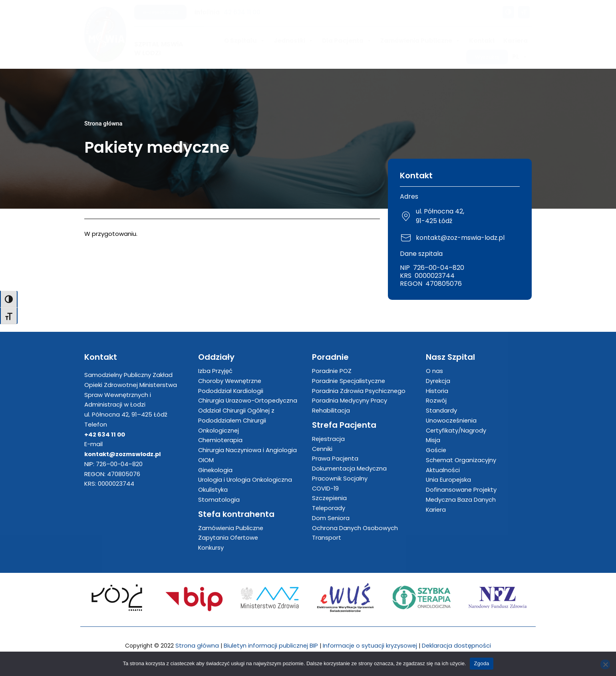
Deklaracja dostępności (457, 645)
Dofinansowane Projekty (462, 490)
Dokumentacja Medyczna (350, 468)
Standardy (441, 410)
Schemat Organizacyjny (461, 460)
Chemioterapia (221, 440)
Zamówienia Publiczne (420, 41)
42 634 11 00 (242, 12)
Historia (437, 391)
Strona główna (104, 124)
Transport (327, 538)
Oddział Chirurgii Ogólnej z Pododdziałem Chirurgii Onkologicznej (237, 420)
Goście (436, 450)
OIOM (206, 460)
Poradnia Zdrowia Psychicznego (359, 391)
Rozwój (436, 401)
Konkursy (211, 547)
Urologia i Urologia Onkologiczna (245, 480)
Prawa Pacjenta (335, 459)
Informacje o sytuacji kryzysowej (370, 645)
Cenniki (323, 449)
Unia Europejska (449, 480)
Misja (433, 440)
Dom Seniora (331, 518)
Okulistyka (213, 490)
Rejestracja (329, 439)
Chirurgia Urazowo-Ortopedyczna (248, 401)
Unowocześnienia (452, 420)
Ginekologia (216, 470)
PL (520, 57)
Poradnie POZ (332, 371)
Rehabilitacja (331, 410)
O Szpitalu (245, 41)
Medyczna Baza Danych (461, 500)
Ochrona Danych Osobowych (355, 528)
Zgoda (481, 663)
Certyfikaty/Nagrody (456, 430)
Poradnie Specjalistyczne (349, 381)
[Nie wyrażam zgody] (605, 664)
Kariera (516, 41)
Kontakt (482, 41)
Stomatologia (219, 500)
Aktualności (443, 470)
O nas (434, 371)
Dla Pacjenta (347, 41)
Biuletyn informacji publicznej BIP (270, 645)
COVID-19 (326, 488)
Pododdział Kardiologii (231, 391)
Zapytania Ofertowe (229, 538)
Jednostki (294, 41)
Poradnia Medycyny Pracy (350, 401)
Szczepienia (330, 498)
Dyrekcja (438, 381)
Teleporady (329, 508)
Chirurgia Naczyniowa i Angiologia (248, 450)
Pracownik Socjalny (340, 478)
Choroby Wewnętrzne (231, 381)
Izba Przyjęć (215, 371)
